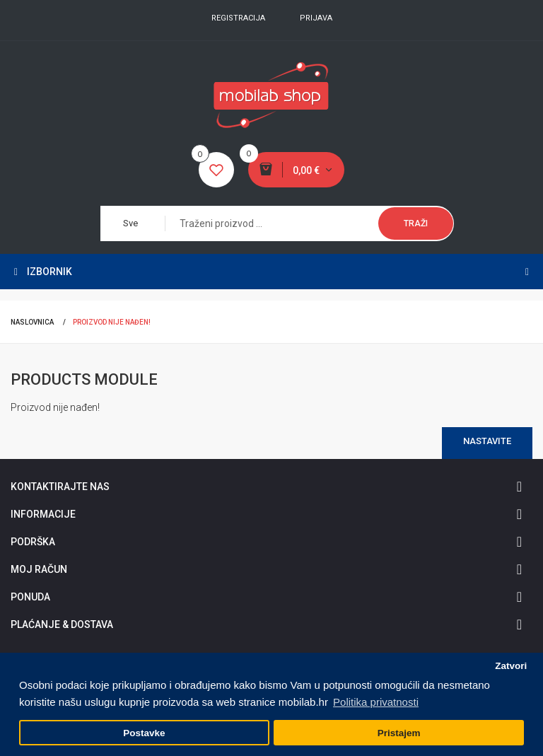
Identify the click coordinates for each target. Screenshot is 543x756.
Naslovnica (32, 322)
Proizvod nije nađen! (112, 322)
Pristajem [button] (399, 733)
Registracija (238, 18)
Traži (416, 223)
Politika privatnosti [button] (376, 702)
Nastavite (487, 441)
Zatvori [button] (511, 666)
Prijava (316, 18)
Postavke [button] (144, 733)
